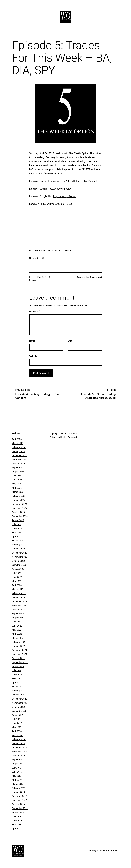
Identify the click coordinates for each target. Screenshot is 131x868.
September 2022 (20, 614)
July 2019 (17, 768)
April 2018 (17, 829)
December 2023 (19, 553)
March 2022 (18, 638)
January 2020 (18, 743)
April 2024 (17, 537)
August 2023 (18, 569)
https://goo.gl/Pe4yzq (65, 196)
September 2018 (20, 808)
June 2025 (17, 480)
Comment (35, 311)
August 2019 (18, 764)
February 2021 (19, 691)
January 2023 (18, 597)
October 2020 (18, 707)
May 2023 (17, 581)
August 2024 (18, 520)
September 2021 (20, 662)
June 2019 (17, 772)
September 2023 (20, 565)
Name (33, 341)
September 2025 (20, 468)
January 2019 (18, 792)
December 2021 (19, 650)
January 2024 (18, 549)
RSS (43, 258)
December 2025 (19, 455)
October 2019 (18, 756)
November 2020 (19, 703)
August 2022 (18, 618)
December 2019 (19, 748)
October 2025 (18, 464)
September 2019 (20, 760)
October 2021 (18, 658)
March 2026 (18, 443)
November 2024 (19, 508)
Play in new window (49, 250)
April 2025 (17, 488)
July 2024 (17, 524)
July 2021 (17, 670)
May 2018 (17, 825)
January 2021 (18, 695)
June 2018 (17, 820)
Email (71, 341)
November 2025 (19, 459)
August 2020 (18, 715)
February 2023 (19, 593)
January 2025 (18, 500)
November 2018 (19, 800)
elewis (35, 280)
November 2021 (19, 654)
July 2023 (17, 573)
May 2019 (17, 776)
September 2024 (20, 516)
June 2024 (17, 528)
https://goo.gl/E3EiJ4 (60, 189)
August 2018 (18, 812)
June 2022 (17, 626)
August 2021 (18, 666)
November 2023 (19, 557)
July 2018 (17, 816)
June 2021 (17, 674)
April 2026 (17, 439)
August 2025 (18, 472)
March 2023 (18, 589)
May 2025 (17, 484)
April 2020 (17, 731)
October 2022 (18, 609)
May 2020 (17, 727)
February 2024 (19, 545)
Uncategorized (96, 277)
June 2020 (17, 723)
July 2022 (17, 622)
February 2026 (19, 447)
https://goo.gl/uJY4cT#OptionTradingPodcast (73, 181)
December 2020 (19, 699)
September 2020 (20, 711)
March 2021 (18, 687)
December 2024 (19, 504)
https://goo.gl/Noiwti (61, 204)
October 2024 (18, 512)
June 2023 (17, 577)
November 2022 (19, 605)
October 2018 (18, 804)
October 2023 (18, 561)
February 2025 (19, 496)
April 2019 (17, 780)
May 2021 (17, 678)
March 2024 (18, 541)
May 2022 (17, 630)
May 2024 (17, 532)
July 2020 (17, 719)
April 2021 (17, 683)
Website (33, 356)
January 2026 (18, 451)
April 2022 (17, 634)
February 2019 (19, 788)
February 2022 (19, 642)
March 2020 (18, 735)
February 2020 (19, 739)
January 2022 (18, 646)
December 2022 (19, 601)
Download (67, 250)
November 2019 (19, 752)
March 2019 (18, 784)
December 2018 (19, 796)
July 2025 (17, 476)
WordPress (113, 850)
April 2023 (17, 585)
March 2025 (18, 492)
